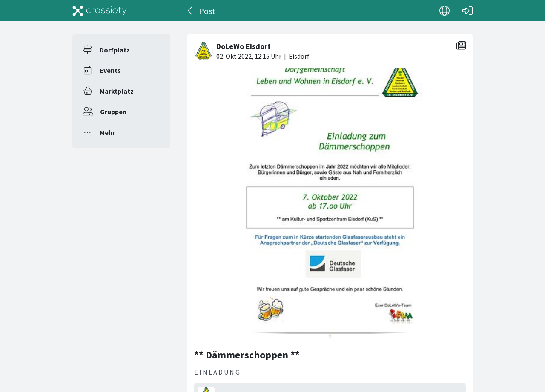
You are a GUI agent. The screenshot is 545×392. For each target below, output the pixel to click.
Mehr (107, 132)
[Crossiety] (100, 11)
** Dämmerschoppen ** (247, 355)
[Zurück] (191, 11)
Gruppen (113, 112)
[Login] (468, 11)
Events (110, 70)
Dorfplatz (115, 50)
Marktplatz (117, 91)
